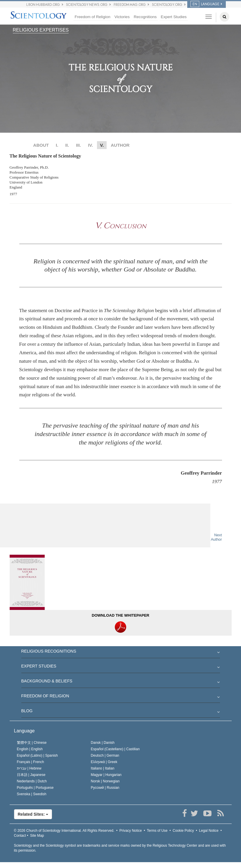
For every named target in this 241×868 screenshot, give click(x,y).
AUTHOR (120, 145)
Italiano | (103, 768)
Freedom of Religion (92, 17)
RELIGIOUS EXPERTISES (41, 30)
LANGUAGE (205, 4)
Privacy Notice (131, 831)
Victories (122, 17)
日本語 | (31, 775)
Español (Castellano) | (115, 749)
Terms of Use (157, 831)
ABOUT (41, 145)
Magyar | (106, 775)
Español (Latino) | (38, 755)
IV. (90, 145)
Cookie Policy (183, 831)
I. (57, 145)
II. (67, 145)
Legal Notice (209, 831)
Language (24, 731)
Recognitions (145, 17)
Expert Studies (174, 17)
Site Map (37, 836)
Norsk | (105, 781)
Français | (31, 762)
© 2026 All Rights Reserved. (64, 831)
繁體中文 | (32, 743)
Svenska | (32, 794)
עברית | (29, 768)
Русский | (105, 788)
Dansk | (103, 743)
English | (30, 749)
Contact (20, 836)
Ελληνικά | (104, 762)
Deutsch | (105, 755)
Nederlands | (32, 781)
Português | (35, 788)
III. (78, 145)
